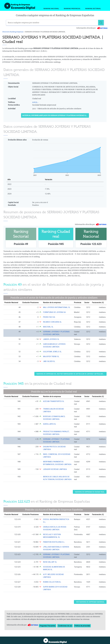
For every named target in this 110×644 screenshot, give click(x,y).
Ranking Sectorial (93, 8)
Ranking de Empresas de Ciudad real (90, 492)
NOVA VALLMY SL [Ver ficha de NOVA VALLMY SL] (50, 562)
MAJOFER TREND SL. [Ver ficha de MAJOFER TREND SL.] (51, 356)
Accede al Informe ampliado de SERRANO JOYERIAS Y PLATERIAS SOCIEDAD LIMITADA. (56, 115)
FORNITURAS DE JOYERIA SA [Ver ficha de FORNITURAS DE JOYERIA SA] (54, 312)
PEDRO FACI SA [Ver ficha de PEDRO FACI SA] (49, 317)
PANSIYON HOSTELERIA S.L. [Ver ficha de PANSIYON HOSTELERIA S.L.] (54, 542)
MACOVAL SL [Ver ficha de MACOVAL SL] (48, 327)
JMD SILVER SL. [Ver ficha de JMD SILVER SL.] (49, 361)
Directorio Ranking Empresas (13, 32)
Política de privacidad (82, 626)
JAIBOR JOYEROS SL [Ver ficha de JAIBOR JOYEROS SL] (51, 339)
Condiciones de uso (65, 626)
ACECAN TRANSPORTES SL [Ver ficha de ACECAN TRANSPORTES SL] (54, 401)
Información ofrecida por (92, 28)
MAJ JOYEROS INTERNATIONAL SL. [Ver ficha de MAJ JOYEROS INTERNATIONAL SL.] (57, 307)
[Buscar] (101, 23)
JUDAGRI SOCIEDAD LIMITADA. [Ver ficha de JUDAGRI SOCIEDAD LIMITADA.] (55, 469)
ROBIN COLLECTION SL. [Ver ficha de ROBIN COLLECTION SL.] (52, 582)
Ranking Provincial (72, 8)
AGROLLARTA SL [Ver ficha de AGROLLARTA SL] (50, 424)
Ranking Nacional (51, 8)
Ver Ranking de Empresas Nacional (90, 602)
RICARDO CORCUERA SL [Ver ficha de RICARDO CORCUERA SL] (52, 322)
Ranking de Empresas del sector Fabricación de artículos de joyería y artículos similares (72, 374)
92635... (35, 102)
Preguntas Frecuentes (48, 626)
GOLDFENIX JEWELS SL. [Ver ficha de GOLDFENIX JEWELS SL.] (53, 352)
